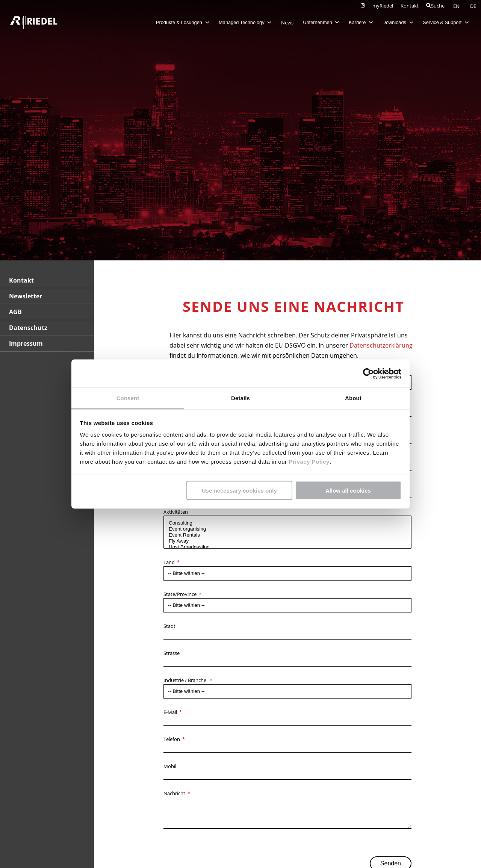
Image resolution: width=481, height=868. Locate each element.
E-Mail (170, 712)
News (283, 23)
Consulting (287, 523)
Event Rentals (287, 535)
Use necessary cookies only (239, 490)
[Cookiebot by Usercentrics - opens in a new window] (368, 374)
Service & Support (442, 22)
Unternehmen (317, 22)
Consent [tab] (128, 398)
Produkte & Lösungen (178, 22)
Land (169, 562)
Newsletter (26, 296)
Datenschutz (28, 328)
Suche (435, 6)
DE (473, 6)
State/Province (180, 594)
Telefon (172, 739)
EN (457, 6)
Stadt (169, 626)
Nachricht (174, 793)
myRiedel (383, 6)
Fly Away (287, 541)
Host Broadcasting (287, 547)
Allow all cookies (348, 490)
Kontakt (410, 6)
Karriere (356, 22)
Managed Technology (241, 22)
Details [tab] (240, 398)
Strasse (172, 653)
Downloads (393, 22)
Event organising (287, 529)
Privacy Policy (308, 462)
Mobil (170, 766)
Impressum (26, 343)
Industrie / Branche (185, 680)
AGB (15, 312)
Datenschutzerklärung (381, 345)
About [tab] (353, 398)
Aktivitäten (176, 512)
